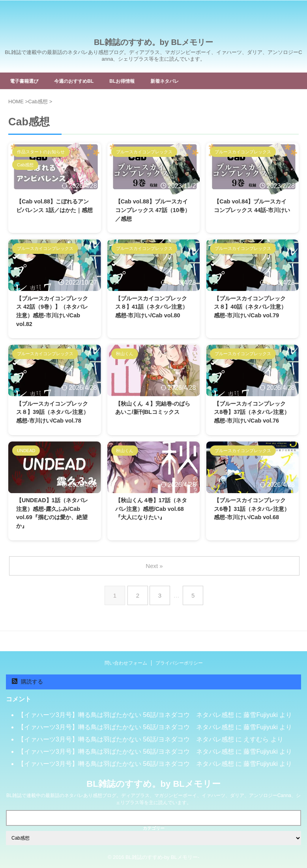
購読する (27, 684)
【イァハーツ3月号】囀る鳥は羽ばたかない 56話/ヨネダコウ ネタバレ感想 (126, 717)
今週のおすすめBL (83, 81)
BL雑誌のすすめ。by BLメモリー (153, 42)
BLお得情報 (137, 81)
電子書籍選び (28, 81)
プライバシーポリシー (179, 665)
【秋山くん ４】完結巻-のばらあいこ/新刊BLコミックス (152, 418)
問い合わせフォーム (126, 665)
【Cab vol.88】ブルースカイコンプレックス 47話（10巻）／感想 (153, 211)
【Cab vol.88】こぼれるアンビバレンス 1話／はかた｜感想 (54, 211)
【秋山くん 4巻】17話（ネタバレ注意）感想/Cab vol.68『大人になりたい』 (153, 524)
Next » (155, 580)
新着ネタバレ (184, 81)
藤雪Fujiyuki (260, 717)
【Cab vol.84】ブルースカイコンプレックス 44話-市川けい (252, 211)
